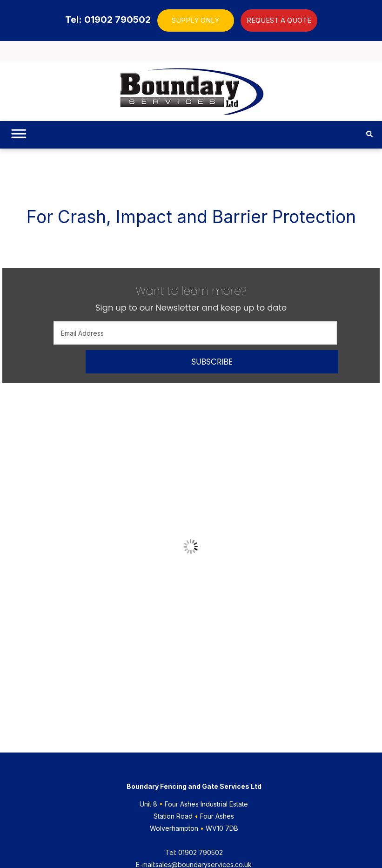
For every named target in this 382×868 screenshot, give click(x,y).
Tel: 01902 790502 (108, 20)
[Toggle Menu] (17, 137)
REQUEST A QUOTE (279, 20)
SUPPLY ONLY (195, 20)
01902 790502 (194, 852)
